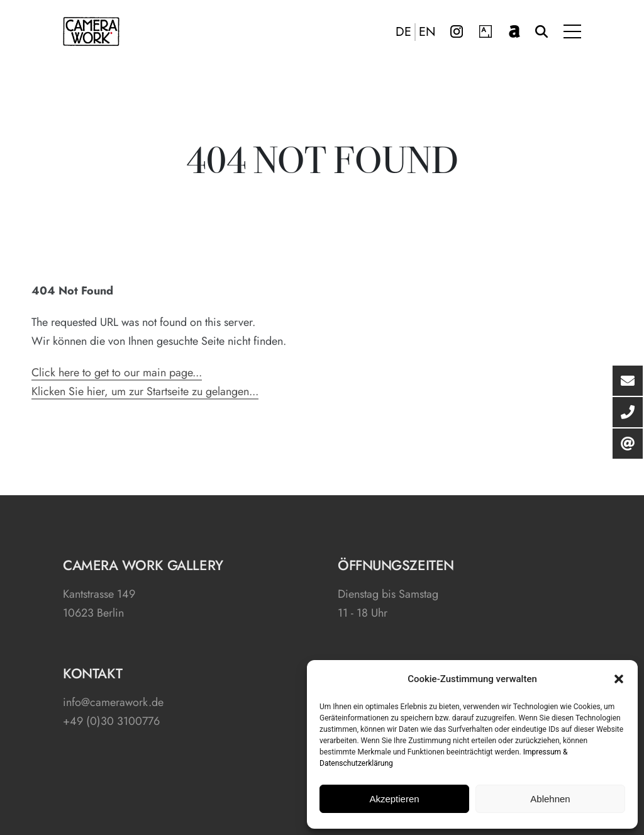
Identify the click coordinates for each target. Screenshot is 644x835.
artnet (514, 31)
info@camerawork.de (113, 702)
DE (403, 32)
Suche (541, 31)
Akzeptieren (394, 799)
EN (427, 32)
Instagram (457, 31)
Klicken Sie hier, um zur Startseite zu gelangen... (145, 391)
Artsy (486, 31)
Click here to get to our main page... (117, 373)
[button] (619, 679)
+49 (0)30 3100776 (111, 721)
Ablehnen (550, 799)
